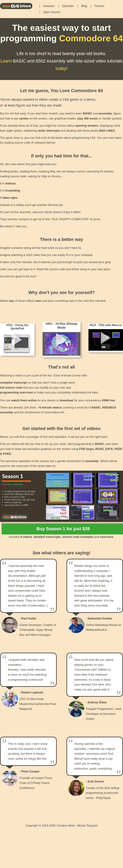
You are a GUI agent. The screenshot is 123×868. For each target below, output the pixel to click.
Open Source (52, 12)
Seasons (49, 6)
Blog (84, 6)
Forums (99, 6)
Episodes (68, 6)
